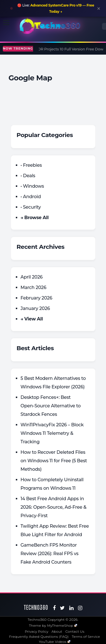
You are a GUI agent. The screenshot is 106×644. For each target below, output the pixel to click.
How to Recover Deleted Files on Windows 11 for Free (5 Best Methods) (54, 461)
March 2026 (33, 287)
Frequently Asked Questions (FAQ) (39, 636)
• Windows (32, 186)
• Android (31, 197)
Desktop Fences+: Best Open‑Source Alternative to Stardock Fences (51, 406)
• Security (31, 207)
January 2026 (35, 308)
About (57, 631)
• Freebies (31, 165)
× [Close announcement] (99, 8)
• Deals (28, 176)
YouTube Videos (55, 642)
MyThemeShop (62, 625)
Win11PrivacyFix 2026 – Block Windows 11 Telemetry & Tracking (52, 433)
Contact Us (75, 631)
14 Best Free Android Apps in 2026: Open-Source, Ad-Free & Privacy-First (54, 507)
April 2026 (32, 277)
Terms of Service (86, 636)
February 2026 (36, 298)
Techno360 (36, 607)
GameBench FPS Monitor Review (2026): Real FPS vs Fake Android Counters (50, 554)
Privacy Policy (37, 631)
